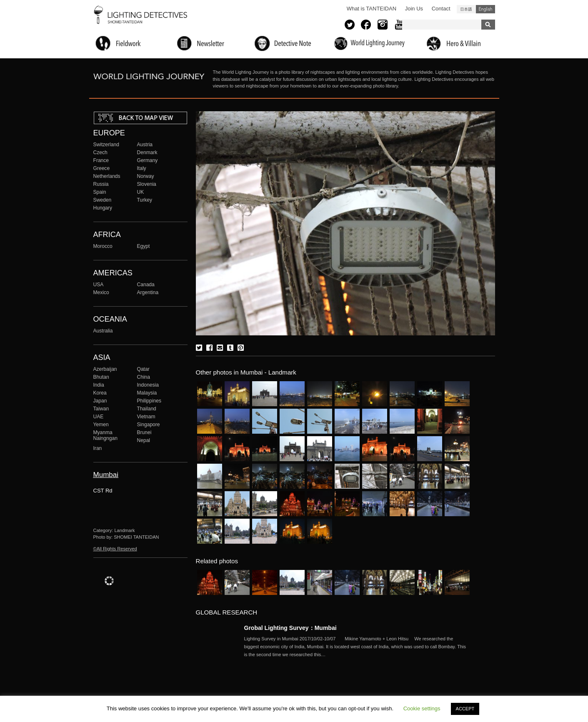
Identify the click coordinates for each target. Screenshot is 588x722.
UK (141, 192)
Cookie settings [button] (422, 708)
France (101, 160)
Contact (441, 9)
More (357, 647)
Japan (100, 401)
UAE (99, 417)
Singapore (149, 425)
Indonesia (148, 385)
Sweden (103, 200)
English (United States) (485, 9)
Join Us (414, 9)
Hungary (103, 208)
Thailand (147, 409)
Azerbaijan (105, 369)
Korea (100, 393)
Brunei (144, 432)
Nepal (144, 440)
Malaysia (147, 393)
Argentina (148, 292)
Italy (142, 168)
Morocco (103, 246)
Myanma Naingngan (105, 435)
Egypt (144, 246)
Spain (100, 192)
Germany (148, 160)
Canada (146, 285)
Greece (102, 168)
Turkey (145, 200)
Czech (100, 152)
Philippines (149, 401)
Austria (145, 145)
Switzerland (106, 145)
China (144, 377)
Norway (146, 176)
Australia (103, 331)
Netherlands (107, 176)
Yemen (101, 425)
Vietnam (146, 417)
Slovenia (147, 184)
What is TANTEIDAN (372, 9)
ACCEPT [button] (465, 709)
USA (99, 285)
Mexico (101, 292)
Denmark (147, 152)
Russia (101, 184)
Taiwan (101, 409)
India (99, 385)
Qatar (143, 369)
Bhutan (101, 377)
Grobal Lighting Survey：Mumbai (290, 628)
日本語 (466, 9)
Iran (98, 448)
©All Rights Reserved (115, 549)
